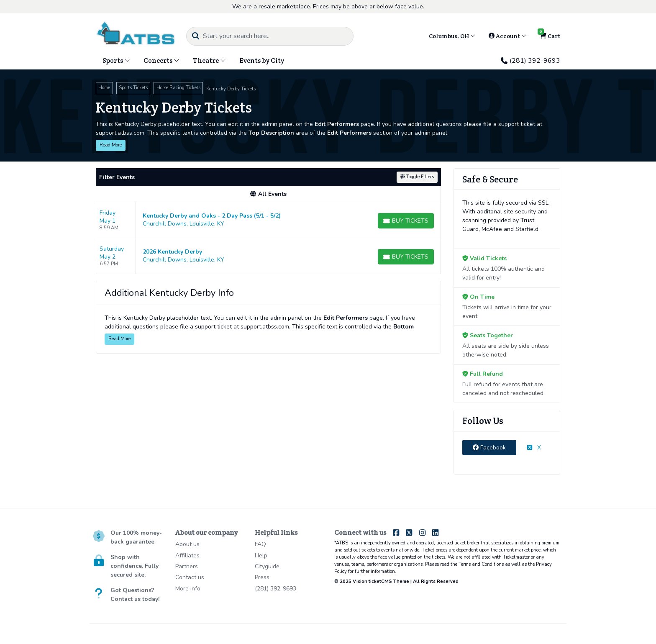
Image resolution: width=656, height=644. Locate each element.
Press (262, 577)
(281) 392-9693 (530, 61)
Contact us (190, 577)
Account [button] (507, 36)
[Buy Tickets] (406, 221)
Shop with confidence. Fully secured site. (135, 566)
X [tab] (534, 448)
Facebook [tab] (489, 448)
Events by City (262, 60)
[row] (268, 220)
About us (187, 544)
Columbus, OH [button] (452, 36)
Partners (187, 566)
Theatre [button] (209, 60)
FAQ (260, 544)
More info (188, 589)
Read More (111, 145)
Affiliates (187, 555)
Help (261, 555)
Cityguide (267, 566)
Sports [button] (116, 60)
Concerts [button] (161, 60)
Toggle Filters (417, 177)
